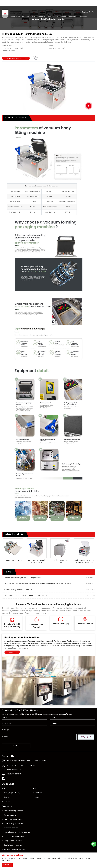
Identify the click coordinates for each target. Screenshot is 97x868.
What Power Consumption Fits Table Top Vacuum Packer (26, 596)
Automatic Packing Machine (14, 849)
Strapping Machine (11, 828)
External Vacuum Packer (13, 560)
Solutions (38, 793)
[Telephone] (24, 724)
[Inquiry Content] (48, 730)
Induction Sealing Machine (14, 837)
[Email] (73, 718)
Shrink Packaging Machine (14, 824)
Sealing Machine (10, 815)
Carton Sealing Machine (13, 819)
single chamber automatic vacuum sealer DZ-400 (84, 562)
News (37, 797)
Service (7, 797)
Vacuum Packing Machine (13, 811)
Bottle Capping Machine (13, 845)
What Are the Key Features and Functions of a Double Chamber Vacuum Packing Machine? (38, 584)
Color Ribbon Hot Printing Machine (17, 832)
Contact (7, 801)
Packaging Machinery (12, 793)
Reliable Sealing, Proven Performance (18, 590)
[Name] (24, 718)
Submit (16, 746)
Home (6, 789)
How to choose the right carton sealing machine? (23, 578)
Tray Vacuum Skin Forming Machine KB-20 (37, 562)
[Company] (73, 724)
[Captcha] (39, 737)
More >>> (12, 652)
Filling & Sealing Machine (13, 841)
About (37, 789)
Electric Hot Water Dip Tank (60, 562)
